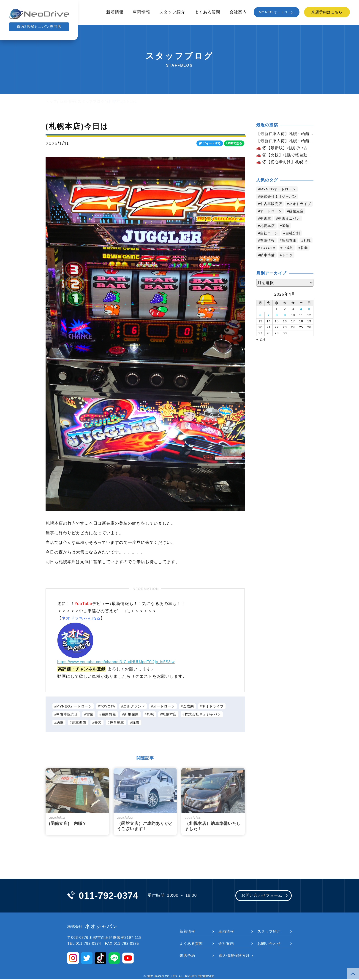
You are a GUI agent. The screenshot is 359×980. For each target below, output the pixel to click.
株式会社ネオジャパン (210, 714)
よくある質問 (207, 12)
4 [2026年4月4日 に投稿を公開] (301, 318)
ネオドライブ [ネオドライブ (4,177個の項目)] (272, 212)
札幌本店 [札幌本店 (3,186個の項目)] (268, 234)
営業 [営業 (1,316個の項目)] (264, 264)
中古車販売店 (68, 714)
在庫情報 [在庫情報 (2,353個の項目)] (268, 249)
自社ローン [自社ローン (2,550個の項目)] (270, 242)
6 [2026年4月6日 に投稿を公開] (260, 324)
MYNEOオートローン (75, 706)
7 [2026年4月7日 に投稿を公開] (269, 324)
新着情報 (115, 12)
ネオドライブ (221, 706)
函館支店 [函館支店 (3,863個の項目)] (299, 220)
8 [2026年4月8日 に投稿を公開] (277, 324)
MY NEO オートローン (277, 12)
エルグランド (138, 706)
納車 (60, 723)
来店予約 (187, 957)
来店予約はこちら (327, 12)
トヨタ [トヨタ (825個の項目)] (304, 264)
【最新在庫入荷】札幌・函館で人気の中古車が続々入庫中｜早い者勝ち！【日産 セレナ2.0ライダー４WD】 (285, 134)
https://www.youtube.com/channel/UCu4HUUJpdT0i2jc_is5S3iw (121, 662)
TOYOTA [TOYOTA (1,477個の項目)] (283, 256)
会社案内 (238, 12)
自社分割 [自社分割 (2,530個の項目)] (295, 242)
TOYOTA (110, 706)
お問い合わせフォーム (260, 896)
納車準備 (80, 723)
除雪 (140, 723)
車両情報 (141, 12)
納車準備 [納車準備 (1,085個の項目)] (283, 264)
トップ (51, 101)
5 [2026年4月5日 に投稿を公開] (309, 318)
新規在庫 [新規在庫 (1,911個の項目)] (291, 249)
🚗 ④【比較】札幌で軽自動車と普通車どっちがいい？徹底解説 (285, 156)
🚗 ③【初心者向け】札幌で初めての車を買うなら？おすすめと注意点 (285, 163)
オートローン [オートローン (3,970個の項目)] (272, 220)
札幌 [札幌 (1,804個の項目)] (264, 256)
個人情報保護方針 (234, 957)
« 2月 (261, 347)
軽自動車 (120, 723)
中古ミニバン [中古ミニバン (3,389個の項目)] (291, 227)
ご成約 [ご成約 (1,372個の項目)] (304, 256)
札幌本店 (175, 714)
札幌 (155, 714)
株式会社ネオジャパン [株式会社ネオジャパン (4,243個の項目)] (280, 198)
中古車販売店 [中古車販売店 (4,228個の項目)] (272, 205)
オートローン (170, 706)
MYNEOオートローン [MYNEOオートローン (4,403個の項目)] (279, 190)
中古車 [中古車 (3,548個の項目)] (266, 227)
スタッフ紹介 (172, 12)
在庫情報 (112, 714)
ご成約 (195, 706)
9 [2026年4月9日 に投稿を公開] (285, 324)
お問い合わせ (269, 944)
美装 (100, 723)
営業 (92, 714)
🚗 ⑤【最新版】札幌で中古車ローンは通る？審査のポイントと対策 (285, 148)
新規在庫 (135, 714)
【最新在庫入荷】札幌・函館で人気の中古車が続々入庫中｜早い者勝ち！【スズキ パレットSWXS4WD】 (285, 141)
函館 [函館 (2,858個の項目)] (287, 234)
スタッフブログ (91, 101)
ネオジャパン (93, 927)
